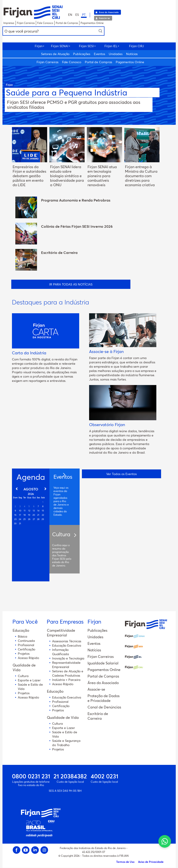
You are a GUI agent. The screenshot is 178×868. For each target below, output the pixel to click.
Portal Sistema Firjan (33, 12)
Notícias (132, 54)
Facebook (17, 850)
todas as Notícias (89, 284)
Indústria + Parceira (66, 680)
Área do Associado (109, 12)
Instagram (44, 850)
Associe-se (104, 18)
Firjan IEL (111, 46)
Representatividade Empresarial (66, 665)
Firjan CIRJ (136, 46)
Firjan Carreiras (26, 23)
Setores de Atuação (55, 54)
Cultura (23, 676)
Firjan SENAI (60, 46)
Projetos (24, 653)
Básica (22, 636)
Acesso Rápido (28, 658)
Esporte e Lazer (29, 680)
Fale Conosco (45, 23)
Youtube (26, 850)
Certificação (27, 649)
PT (84, 15)
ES (77, 15)
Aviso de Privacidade (151, 862)
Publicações (82, 54)
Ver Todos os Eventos (121, 473)
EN (70, 15)
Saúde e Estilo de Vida (30, 687)
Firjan (39, 46)
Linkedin (35, 850)
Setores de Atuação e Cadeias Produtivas (68, 673)
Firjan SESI (86, 46)
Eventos (99, 54)
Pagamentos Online (92, 23)
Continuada (26, 641)
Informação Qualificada (60, 652)
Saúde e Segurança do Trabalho (66, 743)
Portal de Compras (67, 23)
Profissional (26, 645)
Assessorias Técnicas (67, 641)
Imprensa (9, 23)
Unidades (116, 54)
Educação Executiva (67, 645)
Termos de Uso (125, 862)
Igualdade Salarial (103, 663)
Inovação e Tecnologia (68, 658)
